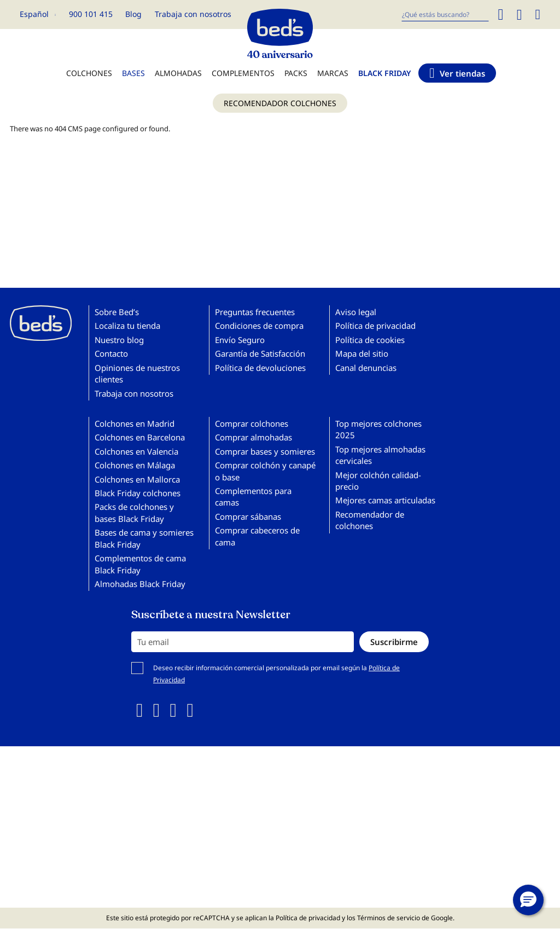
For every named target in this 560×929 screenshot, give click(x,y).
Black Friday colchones (138, 493)
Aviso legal (356, 312)
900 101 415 (91, 14)
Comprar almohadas (253, 437)
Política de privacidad (375, 326)
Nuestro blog (119, 340)
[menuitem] (89, 79)
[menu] (280, 94)
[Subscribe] (394, 642)
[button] (38, 14)
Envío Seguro (240, 340)
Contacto (111, 353)
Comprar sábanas (248, 516)
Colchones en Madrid (135, 423)
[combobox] (445, 14)
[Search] (500, 14)
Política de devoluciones (260, 368)
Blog (133, 14)
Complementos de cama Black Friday (140, 564)
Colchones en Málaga (135, 465)
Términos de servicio (389, 918)
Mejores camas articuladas (385, 500)
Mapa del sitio (362, 353)
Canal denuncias (366, 368)
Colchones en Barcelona (140, 437)
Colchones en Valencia (136, 451)
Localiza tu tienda (127, 326)
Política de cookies (370, 340)
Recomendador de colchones (370, 520)
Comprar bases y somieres (265, 451)
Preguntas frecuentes (255, 312)
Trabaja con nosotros (193, 14)
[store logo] (280, 31)
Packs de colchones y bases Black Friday (134, 512)
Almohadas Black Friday (140, 584)
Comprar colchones (252, 423)
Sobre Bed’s (117, 312)
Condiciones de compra (259, 326)
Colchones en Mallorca (137, 479)
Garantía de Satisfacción (260, 353)
